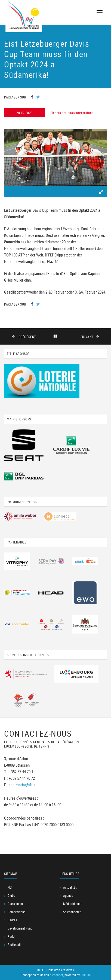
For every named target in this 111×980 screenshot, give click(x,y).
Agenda (68, 895)
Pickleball (14, 945)
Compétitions (16, 912)
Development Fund (20, 928)
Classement (15, 904)
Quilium (86, 975)
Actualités (70, 887)
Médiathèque (72, 904)
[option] (55, 158)
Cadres (12, 920)
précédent (27, 337)
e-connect (56, 975)
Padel (11, 936)
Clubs (11, 895)
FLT (10, 887)
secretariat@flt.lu (22, 785)
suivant (87, 337)
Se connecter (72, 912)
